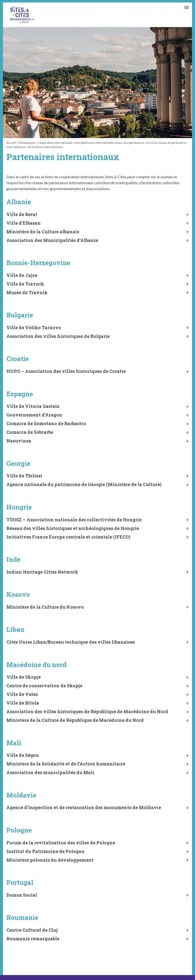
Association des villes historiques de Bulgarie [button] (58, 336)
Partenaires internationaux (22, 15)
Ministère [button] (66, 764)
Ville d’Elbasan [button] (24, 223)
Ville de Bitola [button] (23, 703)
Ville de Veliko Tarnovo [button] (34, 327)
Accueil (11, 143)
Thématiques (27, 143)
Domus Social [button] (22, 895)
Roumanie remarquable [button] (33, 939)
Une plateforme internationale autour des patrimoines (109, 143)
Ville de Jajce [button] (22, 275)
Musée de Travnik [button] (27, 292)
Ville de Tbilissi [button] (24, 476)
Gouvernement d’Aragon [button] (34, 415)
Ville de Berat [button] (22, 214)
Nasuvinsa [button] (19, 441)
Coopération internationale (55, 143)
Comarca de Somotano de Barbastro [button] (46, 423)
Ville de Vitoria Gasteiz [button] (33, 406)
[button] (98, 232)
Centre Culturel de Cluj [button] (32, 930)
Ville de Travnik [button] (25, 284)
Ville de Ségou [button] (23, 755)
